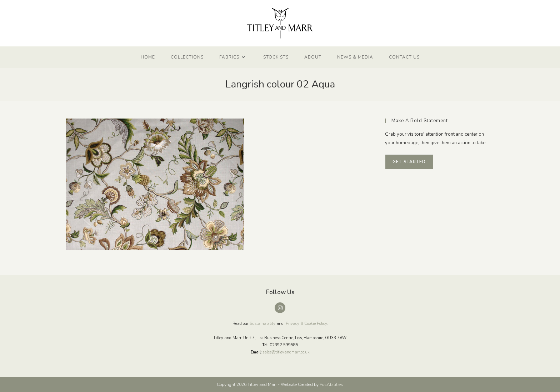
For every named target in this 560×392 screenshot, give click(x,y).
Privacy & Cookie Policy (306, 324)
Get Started (409, 162)
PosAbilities (331, 385)
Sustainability (262, 324)
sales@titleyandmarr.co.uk (286, 352)
